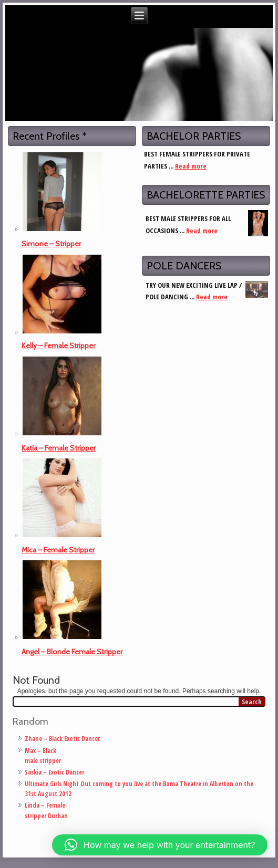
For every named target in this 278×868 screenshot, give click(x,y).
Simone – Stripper (51, 244)
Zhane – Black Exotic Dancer (62, 739)
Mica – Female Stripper (58, 550)
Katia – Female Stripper (59, 448)
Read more (191, 166)
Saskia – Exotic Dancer (54, 772)
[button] (160, 845)
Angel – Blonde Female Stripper (72, 652)
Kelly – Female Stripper (58, 346)
